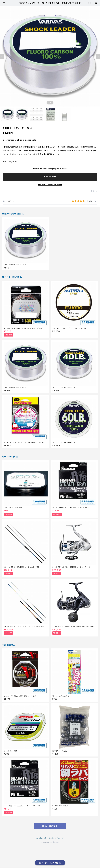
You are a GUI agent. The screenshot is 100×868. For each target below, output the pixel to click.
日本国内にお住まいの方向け (50, 185)
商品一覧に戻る (50, 826)
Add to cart (50, 177)
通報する (94, 191)
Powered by (50, 842)
